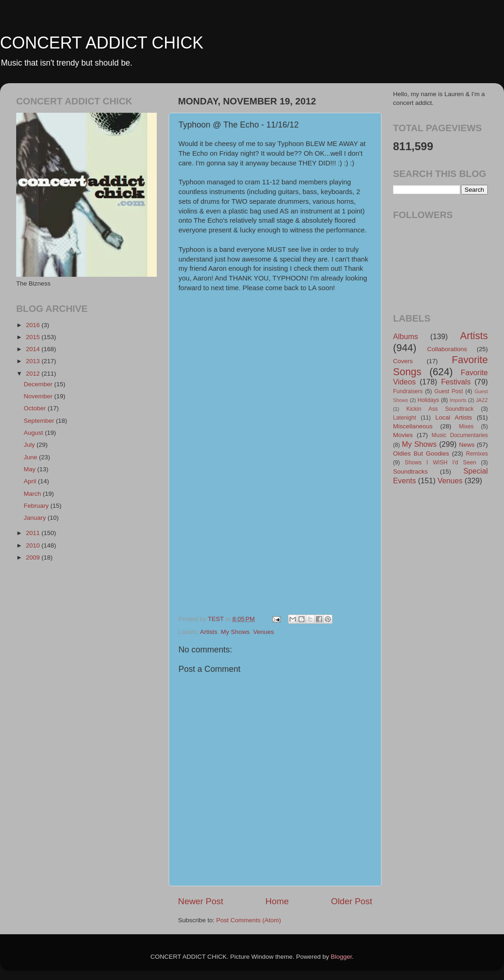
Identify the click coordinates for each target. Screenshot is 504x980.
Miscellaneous (413, 426)
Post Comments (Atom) (249, 920)
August (34, 433)
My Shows (235, 632)
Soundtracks (410, 472)
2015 (34, 337)
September (40, 421)
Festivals (456, 382)
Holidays (428, 400)
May (30, 469)
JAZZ (482, 400)
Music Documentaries (460, 435)
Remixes (477, 454)
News (467, 445)
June (31, 457)
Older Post (352, 901)
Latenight (405, 418)
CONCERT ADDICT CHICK (102, 43)
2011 (34, 533)
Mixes (466, 426)
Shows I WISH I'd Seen (440, 463)
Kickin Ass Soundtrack (440, 409)
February (37, 506)
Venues (263, 632)
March (33, 494)
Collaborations (447, 349)
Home (277, 901)
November (39, 396)
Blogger (341, 957)
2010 (34, 545)
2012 (34, 374)
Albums (406, 336)
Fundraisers (408, 391)
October (36, 408)
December (39, 384)
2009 (34, 557)
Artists (209, 632)
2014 (34, 349)
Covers (403, 361)
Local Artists (453, 417)
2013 (34, 361)
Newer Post (201, 901)
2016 (34, 325)
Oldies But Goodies (421, 453)
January (36, 518)
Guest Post (449, 391)
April (31, 481)
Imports (458, 400)
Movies (403, 435)
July (30, 445)
